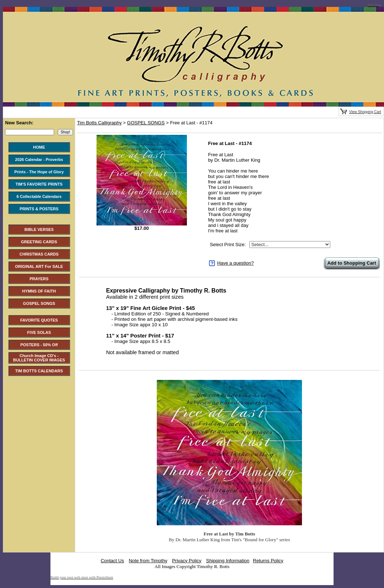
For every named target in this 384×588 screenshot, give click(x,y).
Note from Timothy (148, 561)
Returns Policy (268, 561)
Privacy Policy (187, 561)
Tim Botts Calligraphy (99, 123)
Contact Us (112, 561)
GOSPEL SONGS (146, 123)
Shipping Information (228, 561)
